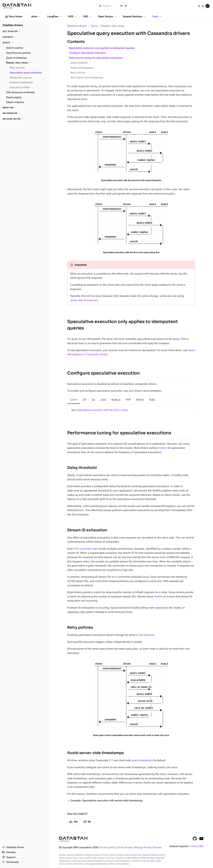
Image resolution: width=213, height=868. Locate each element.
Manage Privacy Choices (148, 847)
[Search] (114, 6)
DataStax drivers (77, 26)
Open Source (107, 16)
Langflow (55, 16)
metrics (163, 448)
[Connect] (25, 37)
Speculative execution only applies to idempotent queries (102, 48)
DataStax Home (13, 847)
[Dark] (203, 6)
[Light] (199, 6)
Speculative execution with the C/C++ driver (102, 410)
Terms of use (124, 847)
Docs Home (13, 17)
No (87, 822)
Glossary (9, 852)
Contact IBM (196, 846)
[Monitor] (25, 108)
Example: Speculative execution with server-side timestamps (107, 800)
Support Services (134, 16)
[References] (25, 113)
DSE (88, 16)
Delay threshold (79, 63)
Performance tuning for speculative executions (96, 58)
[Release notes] (25, 119)
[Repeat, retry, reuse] (26, 63)
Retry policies (78, 73)
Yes (74, 822)
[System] (208, 6)
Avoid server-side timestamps (87, 78)
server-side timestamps (84, 300)
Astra (36, 16)
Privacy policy (108, 847)
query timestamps (142, 760)
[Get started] (25, 31)
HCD (73, 16)
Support (9, 857)
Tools (157, 16)
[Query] (25, 43)
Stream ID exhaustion (82, 68)
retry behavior (146, 635)
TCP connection (83, 549)
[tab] (74, 400)
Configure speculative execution (87, 53)
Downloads (10, 862)
